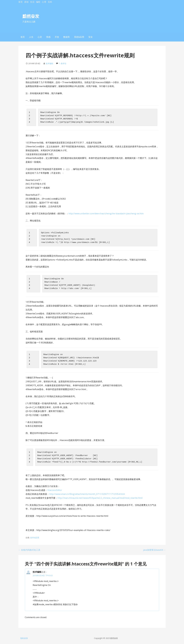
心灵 (40, 37)
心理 (44, 2)
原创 (26, 2)
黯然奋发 (31, 16)
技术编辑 (49, 63)
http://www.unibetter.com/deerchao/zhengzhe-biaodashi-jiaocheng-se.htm (106, 214)
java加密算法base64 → (154, 550)
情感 (48, 37)
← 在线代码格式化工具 (29, 550)
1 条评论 (63, 63)
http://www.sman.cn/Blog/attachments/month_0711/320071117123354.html (87, 494)
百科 (50, 2)
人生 (31, 37)
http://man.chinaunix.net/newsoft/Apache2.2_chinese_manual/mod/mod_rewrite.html (100, 498)
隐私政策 (24, 638)
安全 (91, 37)
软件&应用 (35, 538)
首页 (20, 2)
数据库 (67, 37)
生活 (32, 2)
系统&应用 (79, 37)
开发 (57, 37)
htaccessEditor (55, 490)
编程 (38, 2)
